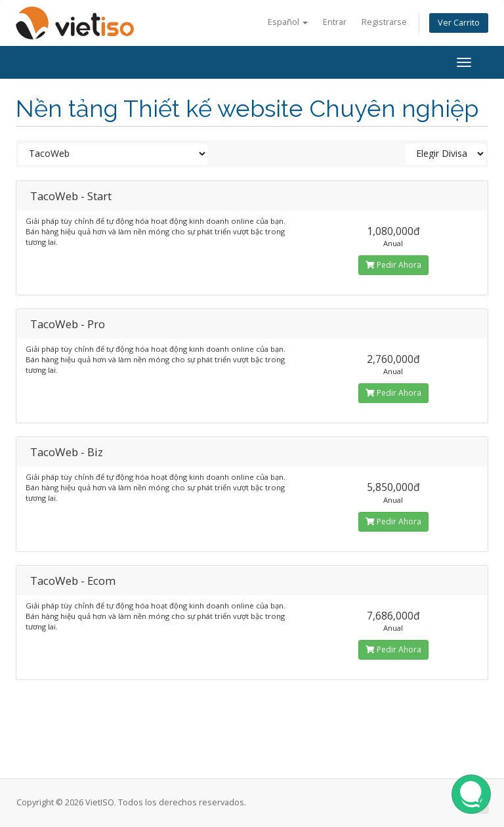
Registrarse (384, 22)
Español (288, 22)
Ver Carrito (459, 23)
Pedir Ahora (393, 265)
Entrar (335, 22)
